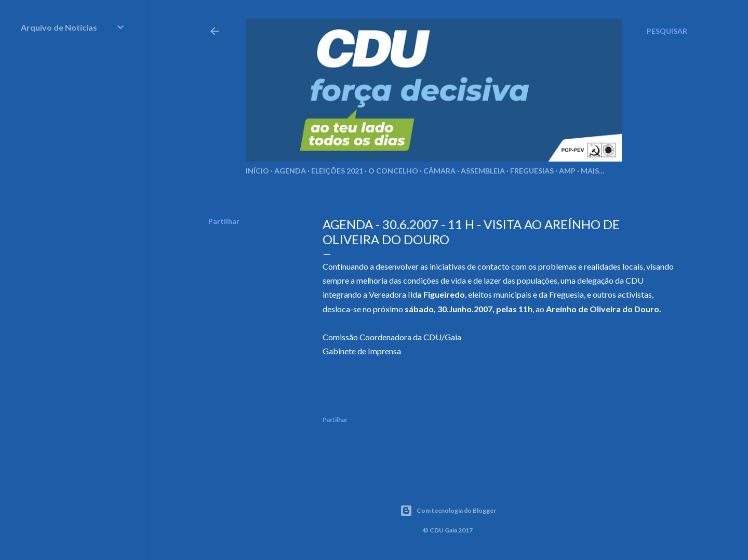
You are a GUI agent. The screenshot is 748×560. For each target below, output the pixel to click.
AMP (567, 171)
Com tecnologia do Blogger (448, 511)
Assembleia (483, 171)
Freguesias (532, 171)
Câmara (439, 171)
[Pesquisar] (667, 31)
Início (257, 171)
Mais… (593, 171)
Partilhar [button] (224, 221)
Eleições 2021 (337, 171)
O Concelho (393, 171)
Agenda (290, 171)
